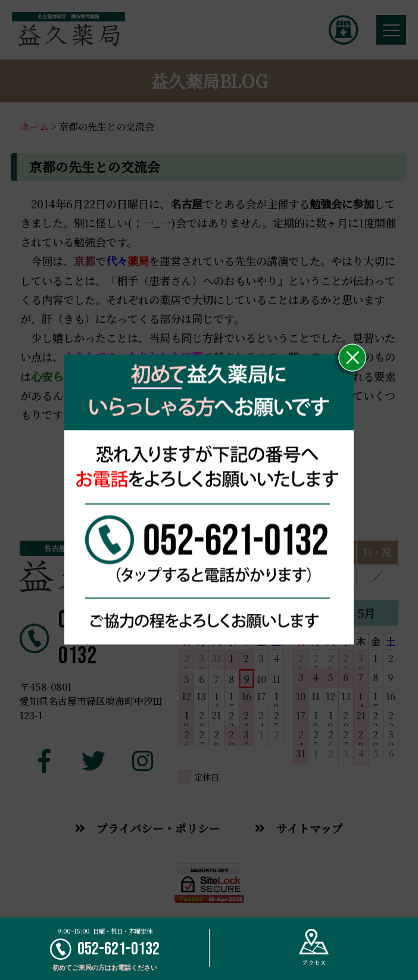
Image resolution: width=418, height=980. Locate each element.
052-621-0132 (105, 949)
